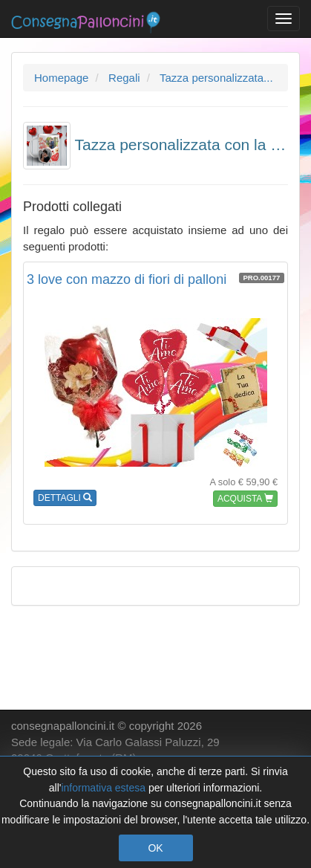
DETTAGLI (65, 498)
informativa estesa (103, 788)
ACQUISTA (245, 499)
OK (155, 848)
